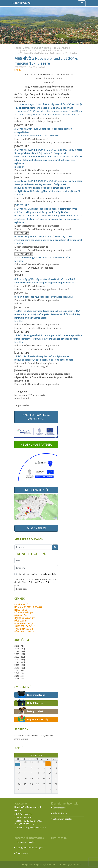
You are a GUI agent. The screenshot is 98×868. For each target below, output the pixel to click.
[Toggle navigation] (82, 3)
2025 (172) (20, 649)
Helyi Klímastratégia (36, 444)
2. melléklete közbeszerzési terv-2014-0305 (38, 136)
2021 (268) (20, 660)
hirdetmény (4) (22, 610)
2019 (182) (20, 665)
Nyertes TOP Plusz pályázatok (36, 417)
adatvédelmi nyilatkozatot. (43, 574)
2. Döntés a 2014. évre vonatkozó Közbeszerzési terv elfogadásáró (43, 130)
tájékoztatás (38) (24, 629)
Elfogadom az (37, 574)
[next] (57, 755)
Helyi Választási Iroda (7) (28, 607)
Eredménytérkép (36, 490)
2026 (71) (19, 646)
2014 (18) (19, 679)
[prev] (16, 755)
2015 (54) (19, 676)
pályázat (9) (21, 621)
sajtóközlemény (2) (25, 626)
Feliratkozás (22, 589)
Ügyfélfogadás (60, 808)
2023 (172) (20, 654)
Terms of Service (46, 582)
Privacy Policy (28, 582)
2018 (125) (20, 668)
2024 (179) (20, 651)
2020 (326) (20, 662)
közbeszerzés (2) (23, 613)
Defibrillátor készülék (62, 819)
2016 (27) (19, 673)
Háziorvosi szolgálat (25, 842)
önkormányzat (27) (25, 618)
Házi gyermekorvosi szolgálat (30, 848)
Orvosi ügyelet (23, 853)
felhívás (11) (21, 604)
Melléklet (19, 195)
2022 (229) (20, 657)
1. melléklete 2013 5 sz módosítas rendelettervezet (41, 111)
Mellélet (19, 321)
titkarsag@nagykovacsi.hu (33, 828)
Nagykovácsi (21, 3)
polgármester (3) (24, 623)
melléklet (19, 167)
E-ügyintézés (36, 528)
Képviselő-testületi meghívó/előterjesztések (41, 50)
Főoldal (18, 48)
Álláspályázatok (60, 813)
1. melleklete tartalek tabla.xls (63, 115)
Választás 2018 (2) (24, 632)
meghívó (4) (20, 615)
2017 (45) (19, 670)
